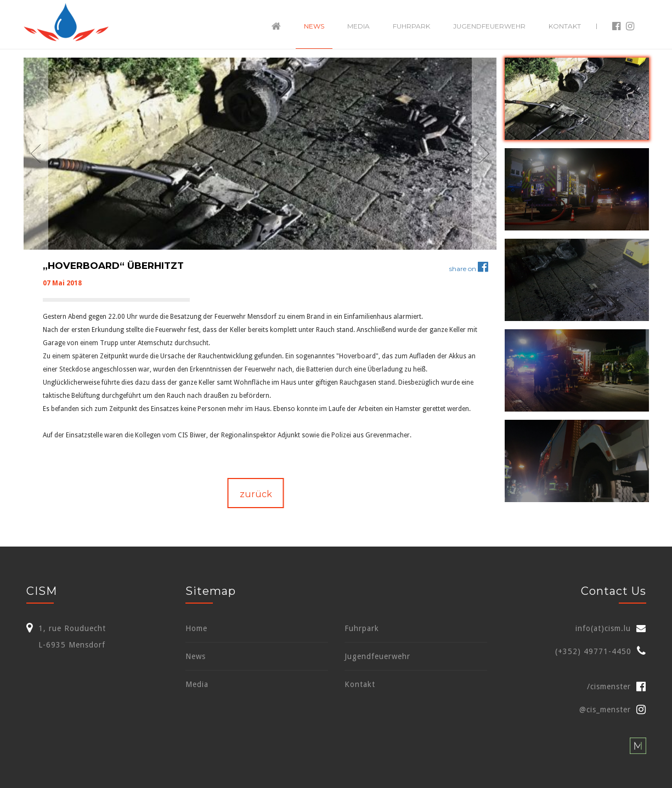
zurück (256, 494)
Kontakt (565, 26)
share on (469, 269)
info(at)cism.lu (603, 628)
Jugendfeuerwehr (489, 26)
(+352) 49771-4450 (593, 651)
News (314, 26)
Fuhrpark (411, 26)
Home (196, 628)
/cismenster (617, 686)
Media (358, 26)
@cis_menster (613, 710)
